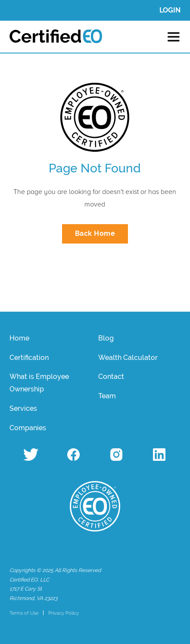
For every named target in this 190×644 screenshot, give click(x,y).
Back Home (95, 233)
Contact (111, 377)
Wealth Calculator (128, 358)
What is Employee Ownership (39, 383)
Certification (29, 358)
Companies (28, 428)
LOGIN (170, 10)
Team (107, 396)
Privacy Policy (64, 613)
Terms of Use (24, 613)
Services (23, 408)
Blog (106, 338)
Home (19, 338)
